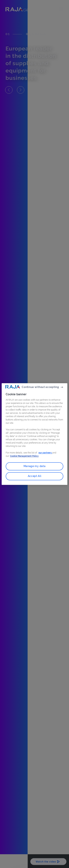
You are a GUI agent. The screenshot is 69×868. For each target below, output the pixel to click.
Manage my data (35, 466)
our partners (45, 453)
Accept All (35, 476)
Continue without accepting (40, 387)
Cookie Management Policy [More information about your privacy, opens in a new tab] (24, 456)
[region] (34, 434)
